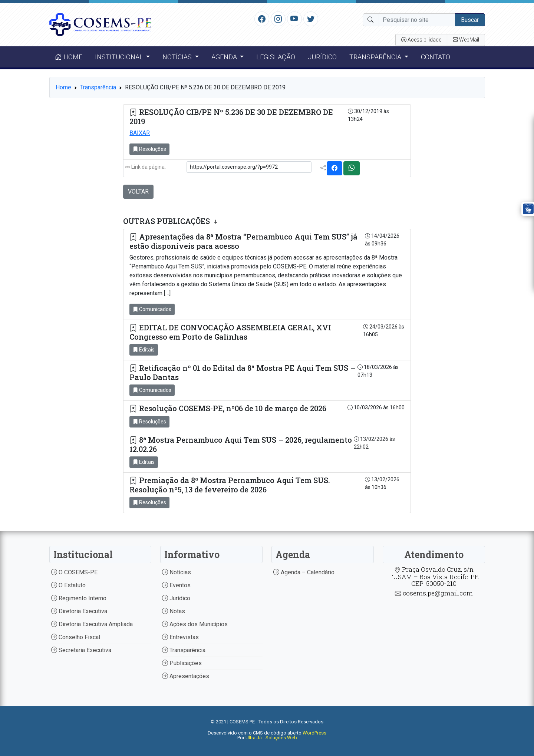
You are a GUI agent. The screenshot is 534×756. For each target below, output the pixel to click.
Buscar (470, 20)
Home (69, 57)
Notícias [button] (178, 57)
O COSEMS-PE (74, 572)
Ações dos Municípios (195, 624)
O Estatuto (68, 585)
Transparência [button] (376, 57)
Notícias (177, 572)
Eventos (176, 585)
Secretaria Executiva (81, 650)
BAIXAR (140, 133)
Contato (436, 57)
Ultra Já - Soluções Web (271, 738)
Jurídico (322, 57)
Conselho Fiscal (76, 637)
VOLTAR (138, 192)
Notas (174, 611)
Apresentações (186, 676)
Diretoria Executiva (79, 611)
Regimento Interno (79, 598)
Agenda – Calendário (304, 572)
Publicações (182, 663)
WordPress (314, 733)
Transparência (98, 87)
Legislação (276, 57)
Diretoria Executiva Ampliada (92, 624)
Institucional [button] (120, 57)
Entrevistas (180, 637)
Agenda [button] (225, 57)
